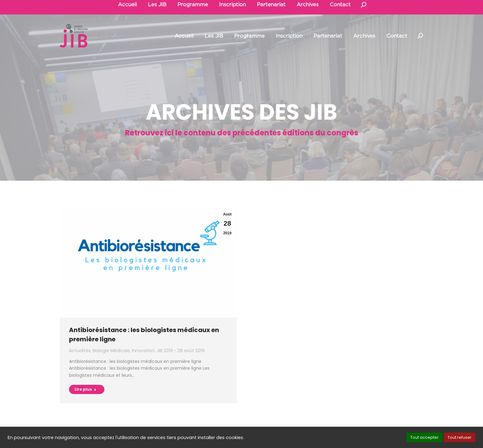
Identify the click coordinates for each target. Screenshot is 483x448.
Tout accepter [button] (424, 437)
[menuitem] (184, 36)
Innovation (143, 351)
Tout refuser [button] (460, 437)
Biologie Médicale (111, 351)
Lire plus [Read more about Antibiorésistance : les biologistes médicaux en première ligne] (85, 389)
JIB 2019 (165, 351)
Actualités (80, 351)
